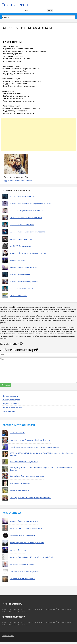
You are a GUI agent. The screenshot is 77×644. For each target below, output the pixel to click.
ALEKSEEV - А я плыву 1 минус (21, 289)
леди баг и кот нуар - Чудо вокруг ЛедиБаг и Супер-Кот (30, 440)
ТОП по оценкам (9, 411)
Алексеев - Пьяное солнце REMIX (22, 535)
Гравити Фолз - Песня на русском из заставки (27, 476)
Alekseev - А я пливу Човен (20, 274)
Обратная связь (8, 636)
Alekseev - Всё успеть (18, 260)
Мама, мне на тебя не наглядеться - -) (24, 462)
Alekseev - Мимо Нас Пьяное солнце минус (26, 218)
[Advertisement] (38, 135)
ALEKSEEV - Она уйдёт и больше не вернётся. (27, 211)
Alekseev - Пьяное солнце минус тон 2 (24, 267)
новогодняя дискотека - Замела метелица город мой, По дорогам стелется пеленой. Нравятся (41, 469)
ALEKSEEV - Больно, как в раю (21, 246)
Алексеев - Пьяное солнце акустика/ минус (26, 528)
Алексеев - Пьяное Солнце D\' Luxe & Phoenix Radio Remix (31, 557)
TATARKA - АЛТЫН (17, 433)
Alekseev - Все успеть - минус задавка (24, 281)
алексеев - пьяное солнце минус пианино (25, 571)
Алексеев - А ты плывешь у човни (22, 579)
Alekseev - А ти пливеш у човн (21, 239)
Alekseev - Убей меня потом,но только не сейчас (28, 253)
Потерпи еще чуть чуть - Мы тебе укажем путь (27, 543)
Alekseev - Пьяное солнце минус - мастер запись (28, 232)
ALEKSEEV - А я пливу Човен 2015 (22, 196)
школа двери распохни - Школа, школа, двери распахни (30, 498)
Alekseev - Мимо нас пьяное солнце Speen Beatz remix (30, 203)
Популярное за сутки (10, 396)
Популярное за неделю (11, 400)
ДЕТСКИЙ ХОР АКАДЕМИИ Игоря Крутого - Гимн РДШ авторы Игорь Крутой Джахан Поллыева (41, 454)
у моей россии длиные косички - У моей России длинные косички (34, 447)
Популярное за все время (12, 407)
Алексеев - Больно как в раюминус (23, 564)
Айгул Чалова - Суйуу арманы (21, 483)
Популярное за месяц (11, 404)
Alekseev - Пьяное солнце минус (22, 225)
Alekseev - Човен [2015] (19, 296)
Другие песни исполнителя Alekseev (18, 181)
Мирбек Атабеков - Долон (19, 490)
